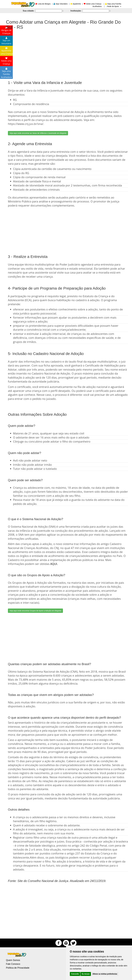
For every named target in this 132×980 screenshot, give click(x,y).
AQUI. (54, 564)
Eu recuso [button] (86, 974)
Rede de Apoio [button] (114, 6)
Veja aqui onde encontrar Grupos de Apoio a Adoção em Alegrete (35, 611)
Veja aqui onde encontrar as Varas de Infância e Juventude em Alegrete (38, 133)
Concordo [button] (75, 974)
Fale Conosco (13, 964)
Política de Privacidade (18, 968)
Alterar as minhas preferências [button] (105, 974)
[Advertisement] (66, 53)
